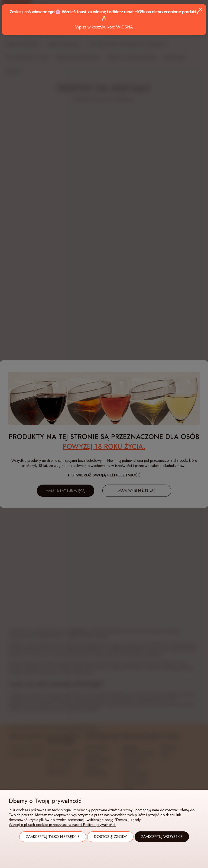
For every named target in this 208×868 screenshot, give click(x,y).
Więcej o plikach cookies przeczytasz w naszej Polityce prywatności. (62, 825)
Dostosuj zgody (110, 837)
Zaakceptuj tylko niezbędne (53, 837)
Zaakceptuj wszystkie (162, 837)
